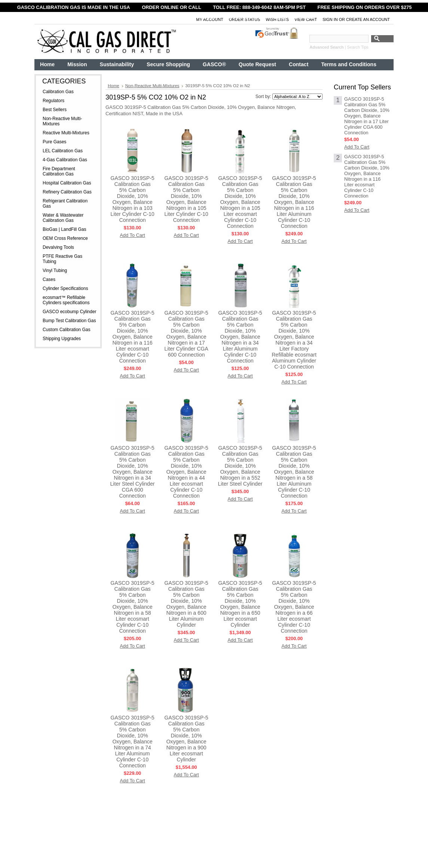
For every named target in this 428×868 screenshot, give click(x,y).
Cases (49, 279)
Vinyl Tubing (55, 271)
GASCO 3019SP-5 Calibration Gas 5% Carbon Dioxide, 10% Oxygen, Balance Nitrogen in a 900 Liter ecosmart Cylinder (186, 739)
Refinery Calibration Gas (67, 192)
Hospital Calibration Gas (67, 183)
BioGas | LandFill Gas (65, 229)
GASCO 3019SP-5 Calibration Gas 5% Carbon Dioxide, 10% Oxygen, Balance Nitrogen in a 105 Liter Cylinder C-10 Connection (186, 199)
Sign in (330, 19)
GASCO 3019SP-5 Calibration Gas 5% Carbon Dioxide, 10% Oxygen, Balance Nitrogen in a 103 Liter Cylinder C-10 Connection (132, 199)
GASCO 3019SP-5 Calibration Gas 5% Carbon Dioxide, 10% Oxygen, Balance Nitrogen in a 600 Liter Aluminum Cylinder (186, 604)
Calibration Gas (58, 92)
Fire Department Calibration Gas (59, 171)
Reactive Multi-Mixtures (66, 133)
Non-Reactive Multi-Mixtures (62, 121)
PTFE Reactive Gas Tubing (62, 259)
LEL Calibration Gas (63, 151)
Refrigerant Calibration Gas (65, 204)
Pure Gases (54, 142)
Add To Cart (132, 235)
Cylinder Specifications (65, 288)
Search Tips (358, 47)
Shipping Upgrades (62, 339)
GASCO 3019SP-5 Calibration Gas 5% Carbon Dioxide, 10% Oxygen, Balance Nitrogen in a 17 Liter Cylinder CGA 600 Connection (186, 334)
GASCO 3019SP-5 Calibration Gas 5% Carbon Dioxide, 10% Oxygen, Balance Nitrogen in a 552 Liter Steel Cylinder (240, 466)
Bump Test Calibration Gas (69, 321)
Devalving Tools (58, 247)
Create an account (368, 19)
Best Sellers (55, 110)
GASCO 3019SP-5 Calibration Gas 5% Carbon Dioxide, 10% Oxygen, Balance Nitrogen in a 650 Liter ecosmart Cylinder (240, 604)
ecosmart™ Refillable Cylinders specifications (66, 300)
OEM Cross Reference (65, 238)
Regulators (53, 101)
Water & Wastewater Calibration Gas (63, 218)
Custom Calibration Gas (66, 330)
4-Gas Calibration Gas (65, 160)
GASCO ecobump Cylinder (69, 312)
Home (114, 86)
